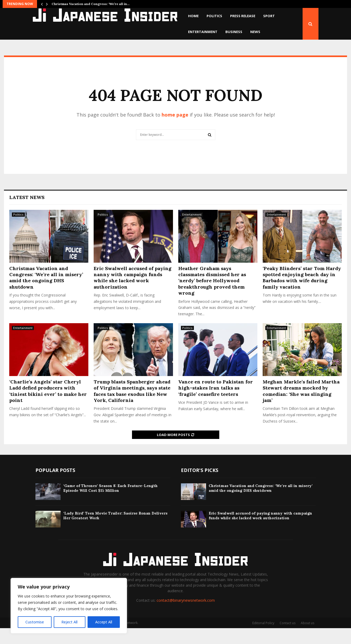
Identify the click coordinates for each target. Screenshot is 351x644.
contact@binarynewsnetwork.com (186, 616)
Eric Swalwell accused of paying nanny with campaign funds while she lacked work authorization (133, 293)
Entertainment (203, 32)
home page (175, 131)
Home (193, 16)
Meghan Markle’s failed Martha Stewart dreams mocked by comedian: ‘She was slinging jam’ (301, 407)
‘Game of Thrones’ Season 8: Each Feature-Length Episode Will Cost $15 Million (110, 504)
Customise (35, 622)
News (255, 32)
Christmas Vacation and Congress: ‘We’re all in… (91, 4)
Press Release (243, 16)
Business (234, 32)
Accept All (104, 622)
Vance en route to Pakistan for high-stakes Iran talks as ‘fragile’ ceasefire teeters (216, 404)
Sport (269, 16)
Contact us (288, 639)
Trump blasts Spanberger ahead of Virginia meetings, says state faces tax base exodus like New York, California (132, 407)
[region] (69, 606)
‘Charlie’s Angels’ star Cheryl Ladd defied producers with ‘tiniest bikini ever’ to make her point (48, 407)
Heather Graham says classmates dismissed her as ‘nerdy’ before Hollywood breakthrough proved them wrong (212, 297)
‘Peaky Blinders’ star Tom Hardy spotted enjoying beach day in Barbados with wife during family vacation (302, 293)
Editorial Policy (263, 639)
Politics (214, 16)
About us (307, 639)
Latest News (27, 213)
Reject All (69, 622)
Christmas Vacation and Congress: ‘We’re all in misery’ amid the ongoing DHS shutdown (46, 293)
